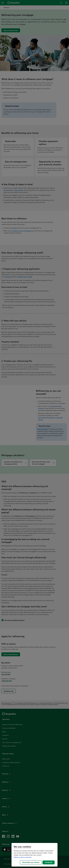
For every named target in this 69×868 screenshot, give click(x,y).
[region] (34, 855)
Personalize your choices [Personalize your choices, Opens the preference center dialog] (31, 862)
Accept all (49, 862)
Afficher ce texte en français (23, 857)
